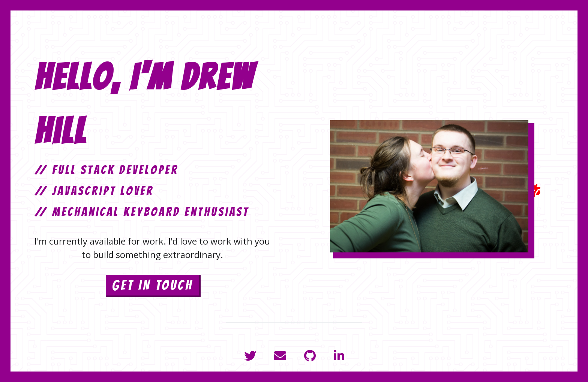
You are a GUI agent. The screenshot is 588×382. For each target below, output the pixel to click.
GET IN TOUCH (152, 285)
